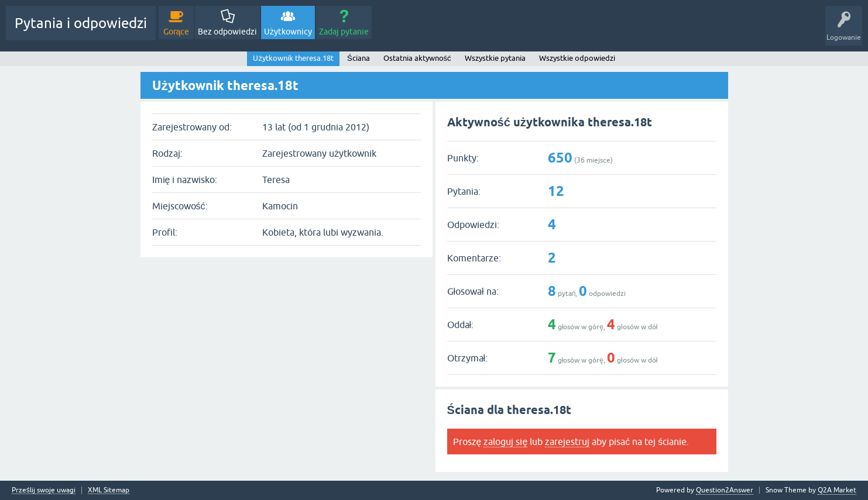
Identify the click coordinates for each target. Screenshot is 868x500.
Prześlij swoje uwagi (44, 490)
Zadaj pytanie (344, 32)
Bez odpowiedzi (227, 32)
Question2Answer (725, 490)
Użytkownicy (288, 32)
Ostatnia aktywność (417, 58)
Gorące (176, 32)
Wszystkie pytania (495, 58)
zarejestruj (567, 442)
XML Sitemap (109, 490)
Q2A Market (837, 490)
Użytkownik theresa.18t (293, 58)
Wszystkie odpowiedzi (577, 58)
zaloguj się (505, 442)
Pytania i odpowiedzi (81, 23)
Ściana (358, 58)
